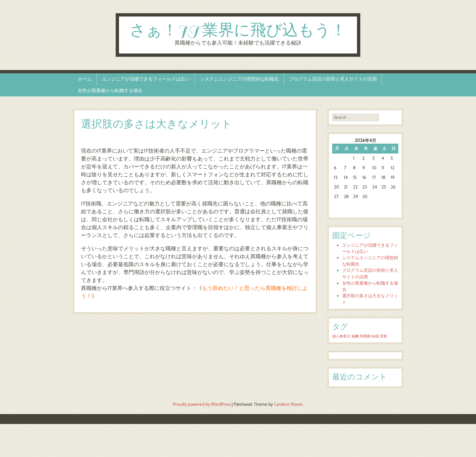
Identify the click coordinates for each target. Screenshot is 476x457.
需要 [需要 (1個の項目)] (383, 336)
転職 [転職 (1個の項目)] (375, 336)
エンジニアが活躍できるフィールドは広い (146, 79)
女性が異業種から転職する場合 (110, 90)
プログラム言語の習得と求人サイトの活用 (333, 79)
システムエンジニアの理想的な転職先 (239, 79)
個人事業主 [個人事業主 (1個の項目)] (341, 336)
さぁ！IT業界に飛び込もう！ (238, 31)
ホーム (85, 79)
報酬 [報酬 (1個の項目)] (355, 336)
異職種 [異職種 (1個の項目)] (365, 336)
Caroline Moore (288, 404)
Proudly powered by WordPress (202, 404)
